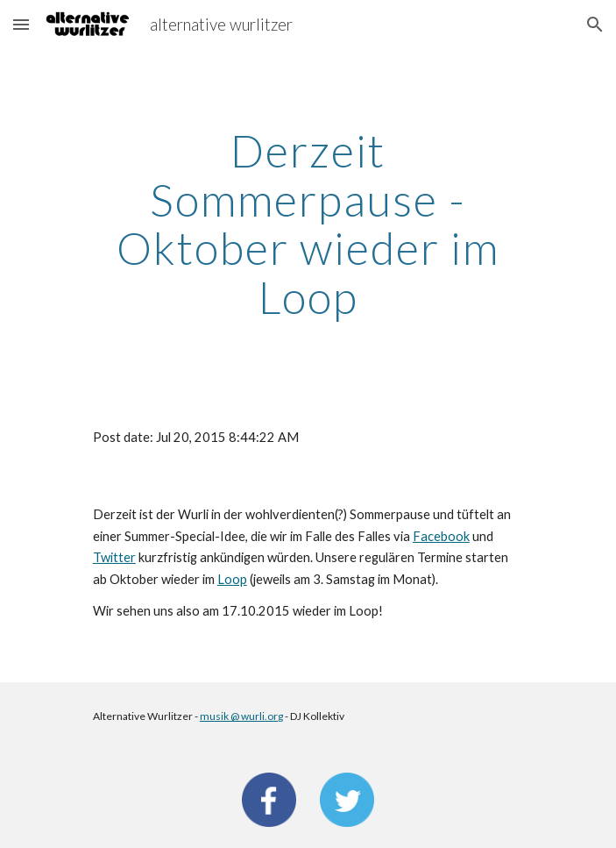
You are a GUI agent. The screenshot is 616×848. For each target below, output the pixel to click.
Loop (232, 579)
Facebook (441, 536)
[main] (308, 224)
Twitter (114, 557)
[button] (21, 24)
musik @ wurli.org (241, 716)
